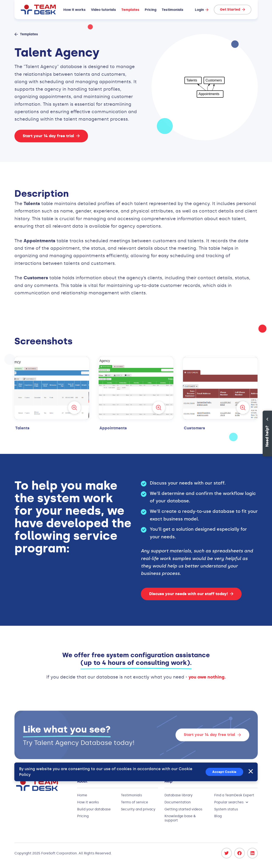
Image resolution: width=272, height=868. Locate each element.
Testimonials (173, 10)
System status (226, 809)
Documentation (178, 802)
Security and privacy (138, 809)
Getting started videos (183, 809)
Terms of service (135, 802)
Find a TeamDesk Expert (234, 795)
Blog (218, 816)
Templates (130, 10)
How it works (74, 10)
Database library (178, 795)
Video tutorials (103, 10)
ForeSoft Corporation (59, 853)
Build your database (94, 809)
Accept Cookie (224, 772)
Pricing (151, 10)
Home (82, 795)
